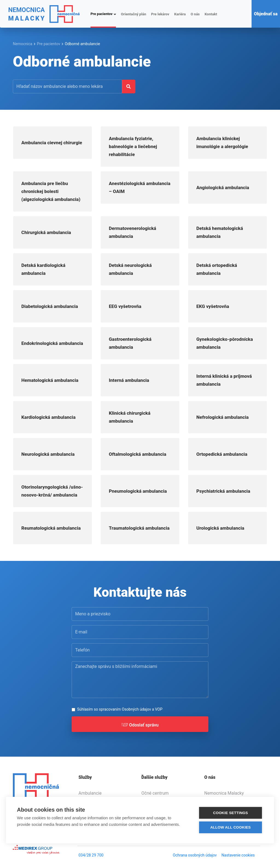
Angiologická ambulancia (223, 188)
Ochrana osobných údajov (195, 855)
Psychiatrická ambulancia (223, 491)
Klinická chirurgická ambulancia (130, 417)
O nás (195, 14)
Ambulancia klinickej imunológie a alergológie (222, 142)
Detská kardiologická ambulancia (43, 269)
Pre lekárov (160, 14)
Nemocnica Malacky (224, 793)
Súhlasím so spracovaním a (120, 709)
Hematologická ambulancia (50, 380)
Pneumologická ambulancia (138, 491)
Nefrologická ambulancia (222, 417)
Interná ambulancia (129, 380)
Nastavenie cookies (238, 855)
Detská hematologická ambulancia (220, 232)
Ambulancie (90, 793)
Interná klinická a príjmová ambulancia (224, 380)
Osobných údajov (137, 709)
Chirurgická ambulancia (46, 232)
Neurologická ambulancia (48, 454)
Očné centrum (155, 793)
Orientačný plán (133, 14)
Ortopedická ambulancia (222, 454)
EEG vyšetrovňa (125, 306)
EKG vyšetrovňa (213, 306)
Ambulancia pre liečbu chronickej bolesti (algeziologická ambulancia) (51, 191)
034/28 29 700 (91, 855)
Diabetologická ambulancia (50, 306)
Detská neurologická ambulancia (130, 269)
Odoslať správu (140, 726)
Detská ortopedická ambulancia (217, 269)
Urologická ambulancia (220, 528)
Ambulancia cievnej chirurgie (52, 143)
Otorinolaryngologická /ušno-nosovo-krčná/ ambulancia (52, 491)
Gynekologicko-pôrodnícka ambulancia (225, 343)
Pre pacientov (101, 14)
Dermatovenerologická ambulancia (132, 232)
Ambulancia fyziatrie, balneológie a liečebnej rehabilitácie (133, 146)
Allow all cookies (231, 827)
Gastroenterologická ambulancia (130, 343)
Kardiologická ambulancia (48, 417)
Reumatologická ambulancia (51, 528)
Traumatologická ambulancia (139, 528)
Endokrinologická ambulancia (52, 343)
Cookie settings (231, 813)
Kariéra (180, 14)
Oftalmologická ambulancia (138, 454)
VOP (159, 709)
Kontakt (211, 14)
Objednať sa (266, 14)
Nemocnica (23, 44)
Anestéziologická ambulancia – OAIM (140, 187)
